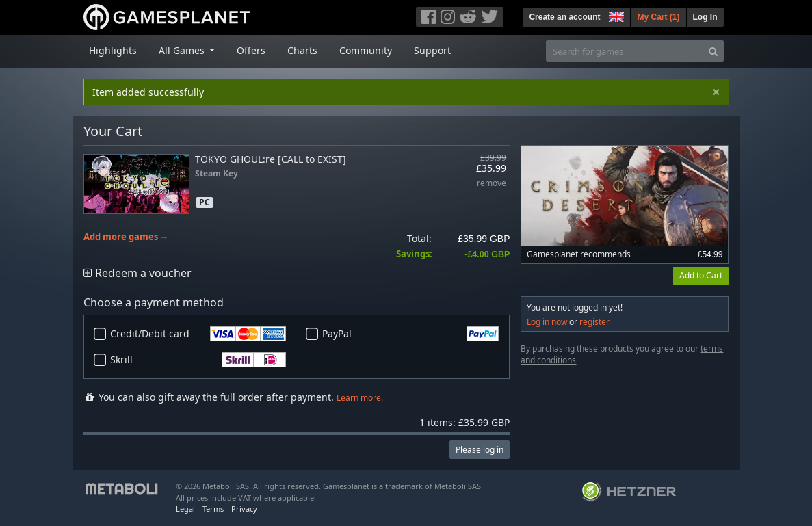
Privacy (244, 509)
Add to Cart (701, 275)
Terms (213, 509)
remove (492, 184)
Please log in (480, 450)
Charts (302, 50)
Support (432, 50)
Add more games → (126, 237)
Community (366, 50)
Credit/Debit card (198, 334)
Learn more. (360, 398)
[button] (615, 15)
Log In (705, 17)
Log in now (547, 322)
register (594, 322)
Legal (185, 509)
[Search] (713, 51)
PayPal (410, 334)
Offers (251, 50)
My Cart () (658, 17)
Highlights (113, 50)
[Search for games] (625, 51)
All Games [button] (183, 50)
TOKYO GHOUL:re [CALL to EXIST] (271, 159)
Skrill (198, 360)
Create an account (564, 17)
